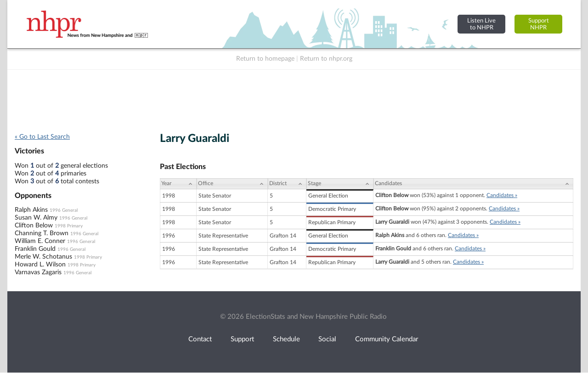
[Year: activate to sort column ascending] (178, 184)
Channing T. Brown (42, 233)
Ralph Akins (31, 210)
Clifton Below (34, 226)
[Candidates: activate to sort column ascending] (473, 184)
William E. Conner (40, 241)
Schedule (286, 339)
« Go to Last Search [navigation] (42, 137)
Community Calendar (387, 339)
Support (242, 339)
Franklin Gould (35, 249)
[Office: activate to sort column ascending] (232, 184)
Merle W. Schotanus (43, 257)
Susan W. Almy (36, 218)
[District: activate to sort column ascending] (287, 184)
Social (327, 339)
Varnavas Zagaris (38, 272)
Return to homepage (265, 59)
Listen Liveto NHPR (481, 24)
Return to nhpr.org (326, 59)
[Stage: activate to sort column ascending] (340, 184)
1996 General (64, 210)
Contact (200, 339)
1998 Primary (69, 226)
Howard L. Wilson (40, 265)
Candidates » (502, 195)
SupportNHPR (539, 24)
